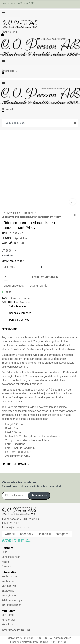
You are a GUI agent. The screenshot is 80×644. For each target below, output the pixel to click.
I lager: (7, 238)
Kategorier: (10, 302)
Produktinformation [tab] (15, 464)
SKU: (5, 234)
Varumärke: (10, 243)
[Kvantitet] (6, 277)
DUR (23, 243)
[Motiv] (23, 267)
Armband (16, 298)
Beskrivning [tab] (10, 329)
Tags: (5, 298)
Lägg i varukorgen (45, 277)
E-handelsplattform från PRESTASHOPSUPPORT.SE (40, 642)
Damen (27, 298)
